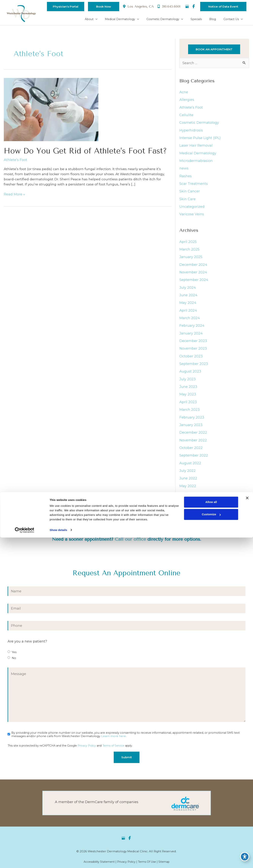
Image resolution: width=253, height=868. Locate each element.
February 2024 (192, 329)
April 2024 (188, 313)
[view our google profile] (187, 7)
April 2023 (188, 405)
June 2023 (188, 390)
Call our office (130, 543)
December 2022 (193, 436)
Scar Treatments (194, 185)
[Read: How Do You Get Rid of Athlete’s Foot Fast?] (51, 111)
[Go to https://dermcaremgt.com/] (127, 805)
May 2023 (188, 397)
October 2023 (191, 359)
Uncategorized (192, 208)
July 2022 (188, 474)
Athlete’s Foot (16, 162)
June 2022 (188, 482)
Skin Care (188, 201)
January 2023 (191, 428)
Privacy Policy (87, 751)
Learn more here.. (114, 741)
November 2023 (193, 352)
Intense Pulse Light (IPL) (200, 139)
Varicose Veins (192, 216)
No (14, 662)
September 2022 (194, 459)
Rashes (186, 178)
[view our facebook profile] (194, 7)
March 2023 (190, 413)
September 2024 (194, 283)
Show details (58, 861)
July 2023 (188, 382)
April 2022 (188, 497)
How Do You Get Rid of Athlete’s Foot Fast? (85, 153)
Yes (14, 656)
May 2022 (188, 489)
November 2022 (193, 443)
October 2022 (191, 451)
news (184, 170)
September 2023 (194, 367)
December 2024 (193, 267)
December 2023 (193, 344)
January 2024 (191, 336)
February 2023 (192, 421)
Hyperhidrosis (191, 132)
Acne (184, 93)
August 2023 (190, 375)
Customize (211, 845)
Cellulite (186, 117)
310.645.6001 (168, 7)
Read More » (14, 198)
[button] (63, 7)
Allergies (187, 101)
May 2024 (188, 306)
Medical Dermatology (198, 155)
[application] (102, 19)
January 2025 (191, 260)
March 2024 (190, 321)
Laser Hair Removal (196, 147)
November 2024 (193, 275)
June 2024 (188, 298)
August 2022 (190, 467)
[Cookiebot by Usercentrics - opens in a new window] (25, 861)
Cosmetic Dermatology (199, 124)
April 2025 (188, 244)
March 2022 (190, 505)
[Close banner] (247, 829)
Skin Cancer (190, 193)
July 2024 (188, 290)
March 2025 (189, 252)
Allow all (211, 833)
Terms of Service (113, 751)
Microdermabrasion (196, 163)
